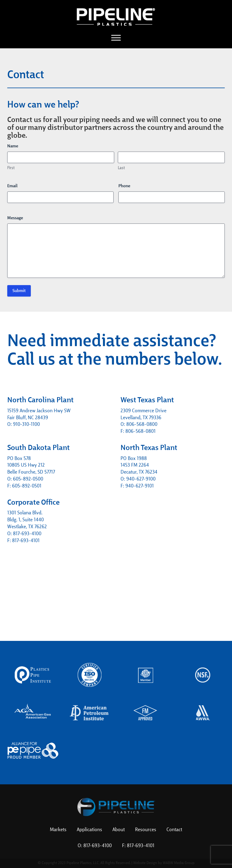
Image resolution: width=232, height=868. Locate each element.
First (11, 168)
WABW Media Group (179, 863)
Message (15, 218)
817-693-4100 (98, 846)
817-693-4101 (141, 846)
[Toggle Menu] (116, 38)
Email (12, 186)
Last (121, 168)
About (119, 830)
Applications (89, 830)
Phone (124, 186)
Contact (174, 830)
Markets (58, 830)
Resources (146, 830)
